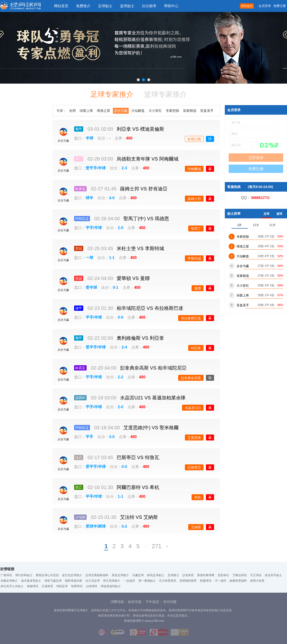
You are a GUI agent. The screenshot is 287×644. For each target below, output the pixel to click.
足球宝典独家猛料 (97, 575)
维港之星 (104, 111)
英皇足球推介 (120, 575)
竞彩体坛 (223, 575)
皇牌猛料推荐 (188, 581)
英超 (79, 278)
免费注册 (280, 6)
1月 (240, 225)
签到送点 (247, 6)
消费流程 (117, 602)
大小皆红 (155, 111)
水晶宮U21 (193, 408)
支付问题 (170, 602)
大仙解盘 (138, 111)
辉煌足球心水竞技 (47, 575)
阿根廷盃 (82, 219)
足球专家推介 (112, 94)
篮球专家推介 (166, 94)
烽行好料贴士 (24, 575)
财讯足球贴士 (156, 575)
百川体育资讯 (168, 581)
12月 (256, 225)
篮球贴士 (127, 6)
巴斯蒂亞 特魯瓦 (138, 457)
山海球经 (92, 586)
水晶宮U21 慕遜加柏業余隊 (153, 398)
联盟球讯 (206, 581)
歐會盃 (80, 189)
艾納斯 (196, 527)
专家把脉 (172, 111)
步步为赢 (121, 111)
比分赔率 (149, 6)
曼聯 (198, 288)
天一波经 (221, 581)
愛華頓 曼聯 (133, 278)
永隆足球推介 (9, 581)
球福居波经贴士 (111, 586)
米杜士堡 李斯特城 (140, 248)
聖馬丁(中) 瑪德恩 (146, 219)
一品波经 (129, 581)
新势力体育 (257, 581)
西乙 (79, 487)
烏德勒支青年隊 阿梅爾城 (148, 159)
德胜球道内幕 (73, 581)
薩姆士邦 (194, 199)
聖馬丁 (196, 229)
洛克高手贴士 (273, 575)
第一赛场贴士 (147, 581)
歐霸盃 (80, 368)
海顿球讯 (33, 586)
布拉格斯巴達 (191, 318)
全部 (72, 111)
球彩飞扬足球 (53, 581)
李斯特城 (194, 258)
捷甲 (79, 308)
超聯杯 (80, 398)
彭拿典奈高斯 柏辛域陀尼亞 (153, 368)
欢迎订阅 (194, 139)
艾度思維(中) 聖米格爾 (151, 428)
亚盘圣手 (207, 111)
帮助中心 (171, 6)
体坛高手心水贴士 (12, 586)
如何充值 (135, 602)
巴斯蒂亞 (194, 467)
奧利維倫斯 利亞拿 (140, 338)
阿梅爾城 (194, 169)
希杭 (198, 497)
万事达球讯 (240, 575)
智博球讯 (77, 586)
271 (157, 546)
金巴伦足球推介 (72, 575)
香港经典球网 (206, 575)
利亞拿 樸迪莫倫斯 (140, 129)
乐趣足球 (138, 575)
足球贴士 (105, 6)
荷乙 (79, 159)
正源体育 (47, 586)
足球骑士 (173, 575)
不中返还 (152, 602)
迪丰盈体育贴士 (31, 581)
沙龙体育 (188, 575)
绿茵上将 (86, 111)
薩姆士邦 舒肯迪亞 (144, 189)
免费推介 (83, 6)
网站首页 (61, 6)
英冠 (79, 248)
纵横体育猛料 (238, 581)
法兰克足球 (93, 581)
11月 (272, 225)
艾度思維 (194, 438)
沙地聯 (80, 517)
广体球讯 (6, 575)
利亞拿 (196, 348)
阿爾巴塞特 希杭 (138, 487)
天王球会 (256, 575)
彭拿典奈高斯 (191, 378)
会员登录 (265, 6)
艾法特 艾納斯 (139, 517)
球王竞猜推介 (112, 581)
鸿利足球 (62, 586)
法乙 (79, 457)
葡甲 (79, 129)
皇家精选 (190, 111)
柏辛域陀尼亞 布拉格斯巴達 (150, 308)
